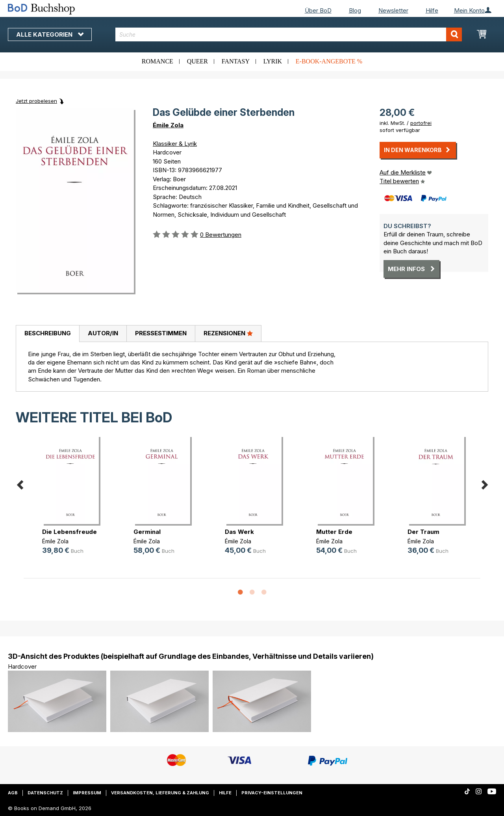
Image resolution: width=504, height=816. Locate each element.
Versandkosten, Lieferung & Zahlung (160, 793)
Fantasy (236, 61)
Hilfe (432, 10)
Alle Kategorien (50, 34)
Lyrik (273, 61)
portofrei (421, 123)
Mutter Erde (334, 532)
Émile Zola (168, 125)
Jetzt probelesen (36, 101)
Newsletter (393, 10)
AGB (13, 793)
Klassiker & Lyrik (175, 144)
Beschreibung (48, 333)
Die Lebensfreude (69, 532)
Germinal (147, 532)
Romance (157, 61)
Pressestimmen (161, 333)
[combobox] (289, 34)
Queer (197, 61)
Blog (355, 10)
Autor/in (103, 333)
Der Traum (423, 532)
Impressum (87, 793)
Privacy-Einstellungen (272, 793)
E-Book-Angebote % (329, 61)
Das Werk (239, 532)
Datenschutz (45, 793)
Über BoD (318, 10)
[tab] (47, 334)
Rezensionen (228, 333)
